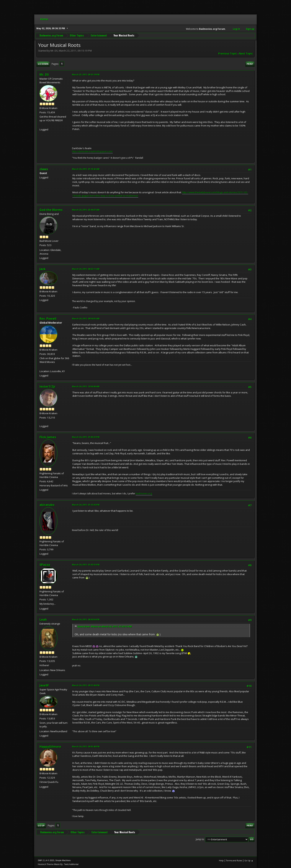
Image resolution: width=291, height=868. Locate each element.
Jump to (200, 839)
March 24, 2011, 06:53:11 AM (86, 269)
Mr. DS (44, 75)
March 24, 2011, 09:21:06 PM (86, 685)
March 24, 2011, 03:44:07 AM (86, 210)
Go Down (43, 64)
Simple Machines (63, 860)
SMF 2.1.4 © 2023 (46, 860)
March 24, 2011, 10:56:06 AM (86, 386)
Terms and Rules (234, 860)
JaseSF (44, 685)
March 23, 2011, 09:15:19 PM (86, 74)
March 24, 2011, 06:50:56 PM (86, 619)
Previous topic (228, 54)
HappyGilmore (50, 747)
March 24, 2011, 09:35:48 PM (86, 746)
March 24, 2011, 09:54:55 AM (86, 319)
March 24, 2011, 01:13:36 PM (86, 505)
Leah (43, 620)
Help (221, 860)
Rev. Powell (48, 319)
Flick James (48, 437)
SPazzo (45, 565)
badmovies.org (144, 494)
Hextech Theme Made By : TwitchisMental (58, 864)
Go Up (41, 826)
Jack (43, 269)
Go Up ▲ (249, 860)
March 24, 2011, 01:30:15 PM (86, 565)
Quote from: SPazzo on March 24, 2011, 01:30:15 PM (105, 626)
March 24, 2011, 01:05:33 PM (86, 437)
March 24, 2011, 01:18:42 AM (86, 169)
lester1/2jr (48, 386)
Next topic (246, 54)
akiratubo (47, 505)
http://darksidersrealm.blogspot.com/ (92, 151)
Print (250, 64)
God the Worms (51, 210)
